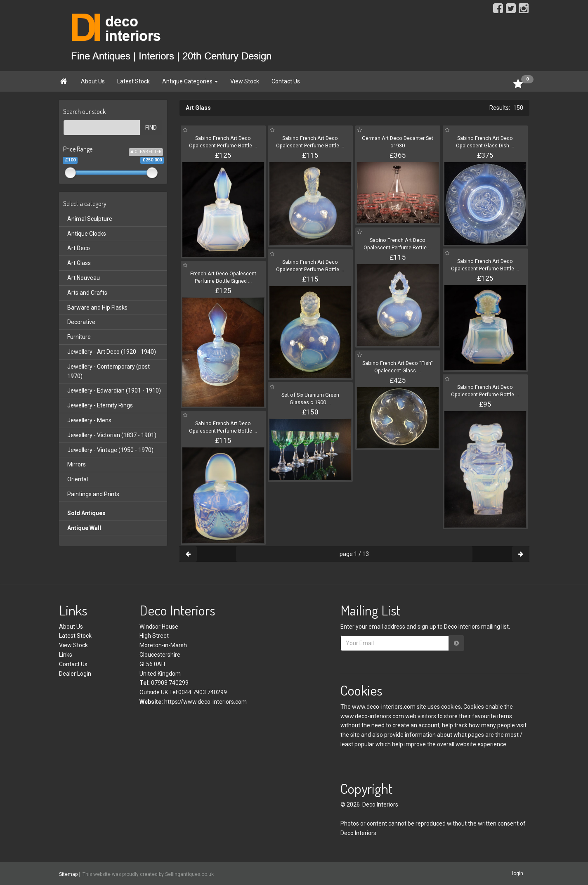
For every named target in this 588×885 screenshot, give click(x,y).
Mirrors (77, 464)
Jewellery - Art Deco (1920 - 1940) (112, 352)
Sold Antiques (86, 513)
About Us (93, 81)
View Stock (245, 81)
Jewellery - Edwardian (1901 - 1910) (114, 390)
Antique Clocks (87, 234)
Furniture (79, 337)
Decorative (81, 322)
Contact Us (286, 81)
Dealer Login (75, 674)
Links (66, 655)
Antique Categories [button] (190, 81)
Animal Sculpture (90, 219)
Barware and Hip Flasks (97, 308)
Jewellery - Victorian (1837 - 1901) (112, 435)
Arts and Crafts (87, 293)
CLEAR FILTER (146, 152)
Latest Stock (133, 81)
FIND (151, 128)
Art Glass (79, 263)
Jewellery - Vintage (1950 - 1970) (110, 450)
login (518, 873)
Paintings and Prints (93, 494)
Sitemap (68, 874)
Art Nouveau (84, 278)
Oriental (78, 479)
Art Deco (79, 248)
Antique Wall (84, 528)
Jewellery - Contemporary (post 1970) (109, 371)
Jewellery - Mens (89, 420)
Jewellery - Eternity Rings (100, 405)
